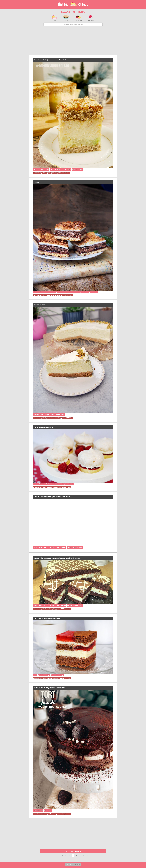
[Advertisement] (73, 40)
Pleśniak (36, 182)
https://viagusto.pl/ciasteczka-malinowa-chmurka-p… (57, 487)
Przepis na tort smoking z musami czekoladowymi (50, 688)
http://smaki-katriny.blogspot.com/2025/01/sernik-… (57, 609)
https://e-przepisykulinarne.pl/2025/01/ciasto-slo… (56, 173)
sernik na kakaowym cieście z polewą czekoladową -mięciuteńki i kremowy (57, 558)
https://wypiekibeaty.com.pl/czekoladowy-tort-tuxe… (57, 814)
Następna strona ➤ (73, 851)
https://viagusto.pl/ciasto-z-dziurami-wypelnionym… (56, 678)
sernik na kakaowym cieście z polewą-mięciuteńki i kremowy (53, 497)
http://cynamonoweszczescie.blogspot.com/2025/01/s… (58, 418)
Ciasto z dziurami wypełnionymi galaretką (47, 618)
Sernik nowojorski (39, 305)
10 (87, 855)
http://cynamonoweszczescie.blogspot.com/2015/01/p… (58, 295)
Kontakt (77, 865)
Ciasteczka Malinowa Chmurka (43, 427)
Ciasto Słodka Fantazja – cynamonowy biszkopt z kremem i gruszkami (56, 60)
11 (91, 855)
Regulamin (69, 865)
